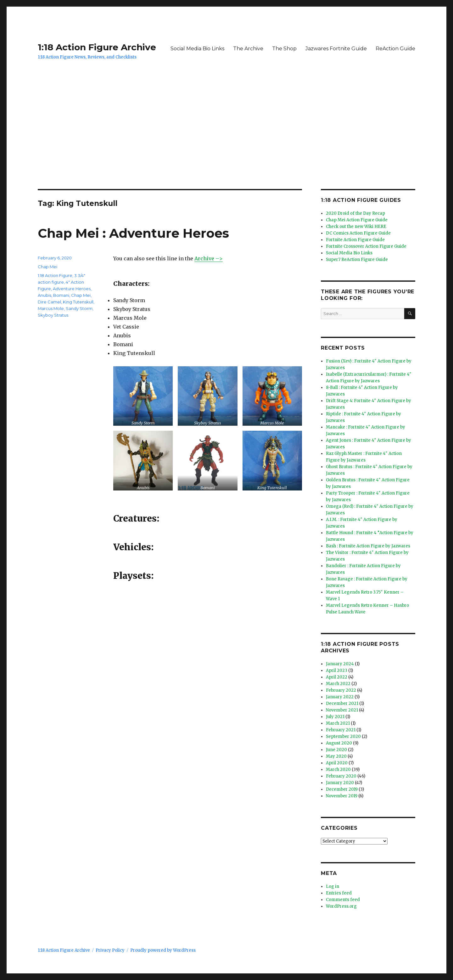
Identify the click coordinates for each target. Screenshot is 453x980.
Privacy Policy (110, 950)
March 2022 (338, 684)
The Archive (248, 49)
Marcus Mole (51, 308)
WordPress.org (341, 906)
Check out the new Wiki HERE (356, 227)
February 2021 (341, 730)
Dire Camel (49, 302)
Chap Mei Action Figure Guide (357, 220)
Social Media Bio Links (197, 49)
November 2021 (342, 710)
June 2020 (336, 750)
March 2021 (338, 723)
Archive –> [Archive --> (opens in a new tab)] (209, 258)
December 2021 (342, 703)
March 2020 (338, 770)
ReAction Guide (395, 49)
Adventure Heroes (72, 289)
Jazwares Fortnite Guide (336, 49)
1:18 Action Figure (55, 275)
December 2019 (342, 789)
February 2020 (341, 776)
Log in (333, 886)
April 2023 (337, 670)
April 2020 (337, 763)
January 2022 (340, 697)
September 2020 (343, 736)
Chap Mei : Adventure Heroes (133, 233)
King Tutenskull (78, 302)
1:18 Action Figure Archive (97, 47)
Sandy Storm (79, 308)
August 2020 (339, 743)
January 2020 (340, 783)
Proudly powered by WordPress (163, 950)
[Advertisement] (226, 142)
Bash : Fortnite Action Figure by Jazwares (368, 546)
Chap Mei (48, 267)
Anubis (45, 295)
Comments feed (343, 900)
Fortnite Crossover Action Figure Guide (366, 246)
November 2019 (342, 796)
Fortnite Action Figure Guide (355, 240)
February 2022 (341, 690)
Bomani (61, 295)
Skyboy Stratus (53, 315)
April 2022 (337, 677)
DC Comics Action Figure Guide (358, 233)
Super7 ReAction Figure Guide (357, 260)
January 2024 (340, 664)
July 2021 (335, 717)
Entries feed (339, 893)
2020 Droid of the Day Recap (355, 213)
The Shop (284, 49)
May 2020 (336, 756)
